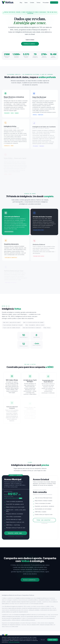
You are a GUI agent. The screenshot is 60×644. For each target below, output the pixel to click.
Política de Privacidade (14, 642)
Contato (32, 3)
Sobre (26, 3)
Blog (21, 3)
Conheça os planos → (30, 44)
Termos (38, 3)
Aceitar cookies (53, 640)
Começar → (54, 3)
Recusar (43, 640)
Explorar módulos (30, 40)
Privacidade (46, 3)
